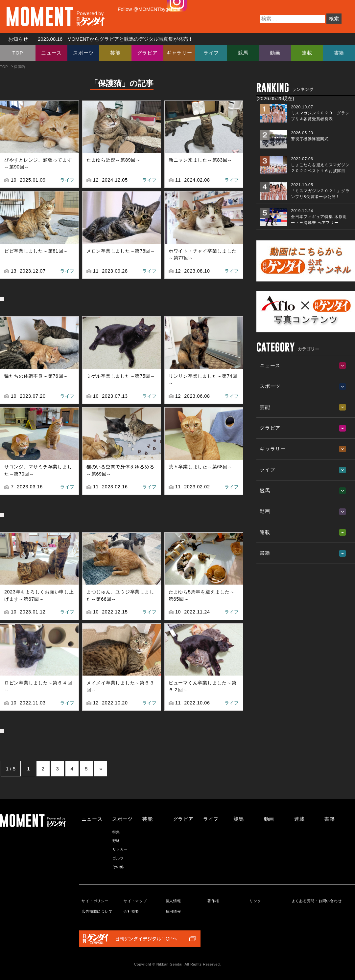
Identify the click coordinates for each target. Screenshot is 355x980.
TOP (18, 53)
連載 (307, 53)
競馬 (243, 53)
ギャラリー (179, 53)
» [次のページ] (101, 769)
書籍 (339, 53)
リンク (255, 901)
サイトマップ (135, 901)
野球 (116, 841)
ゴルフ (118, 858)
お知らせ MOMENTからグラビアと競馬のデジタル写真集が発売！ (98, 39)
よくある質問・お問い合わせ (317, 901)
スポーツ (83, 53)
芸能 (115, 53)
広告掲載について (97, 911)
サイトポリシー (95, 901)
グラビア (147, 53)
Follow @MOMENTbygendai (149, 9)
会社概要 (131, 911)
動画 (275, 53)
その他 (118, 867)
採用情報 (173, 911)
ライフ (211, 53)
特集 (116, 832)
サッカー (120, 849)
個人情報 (173, 901)
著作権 (213, 901)
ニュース (51, 53)
